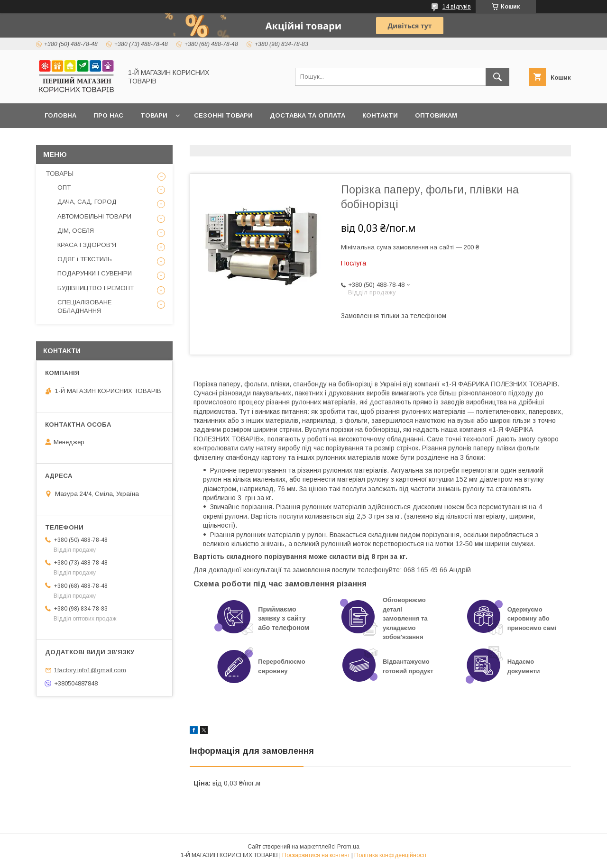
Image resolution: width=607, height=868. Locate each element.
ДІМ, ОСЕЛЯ (76, 231)
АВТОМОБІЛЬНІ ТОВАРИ (94, 216)
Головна (60, 115)
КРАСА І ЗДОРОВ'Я (87, 245)
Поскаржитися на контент (316, 855)
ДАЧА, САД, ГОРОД (87, 202)
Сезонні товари (223, 115)
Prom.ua (348, 847)
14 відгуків (457, 7)
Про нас (108, 115)
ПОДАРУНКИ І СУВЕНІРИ (95, 273)
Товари (154, 115)
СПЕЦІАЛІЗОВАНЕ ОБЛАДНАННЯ (84, 306)
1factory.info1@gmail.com (90, 670)
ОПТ (64, 187)
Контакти (380, 115)
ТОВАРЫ (60, 174)
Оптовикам (436, 115)
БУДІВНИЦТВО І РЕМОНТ (96, 288)
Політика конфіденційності (390, 855)
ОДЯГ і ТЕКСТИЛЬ (85, 259)
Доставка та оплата (308, 115)
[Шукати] (497, 77)
